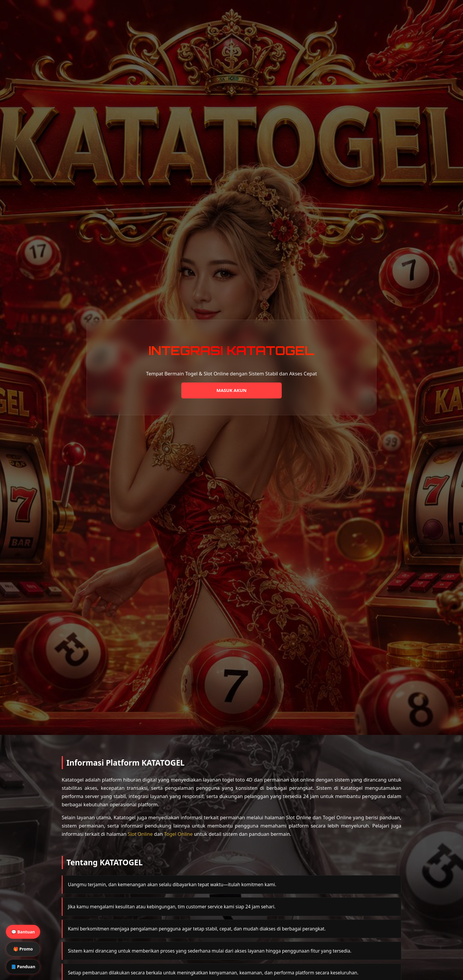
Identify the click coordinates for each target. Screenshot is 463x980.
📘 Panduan (23, 967)
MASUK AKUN (231, 390)
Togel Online (178, 834)
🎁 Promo (23, 949)
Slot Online (140, 834)
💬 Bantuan (23, 932)
